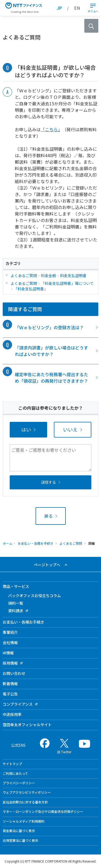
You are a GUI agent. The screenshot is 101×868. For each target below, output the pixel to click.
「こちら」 (50, 129)
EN (77, 8)
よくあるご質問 (71, 543)
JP (59, 8)
